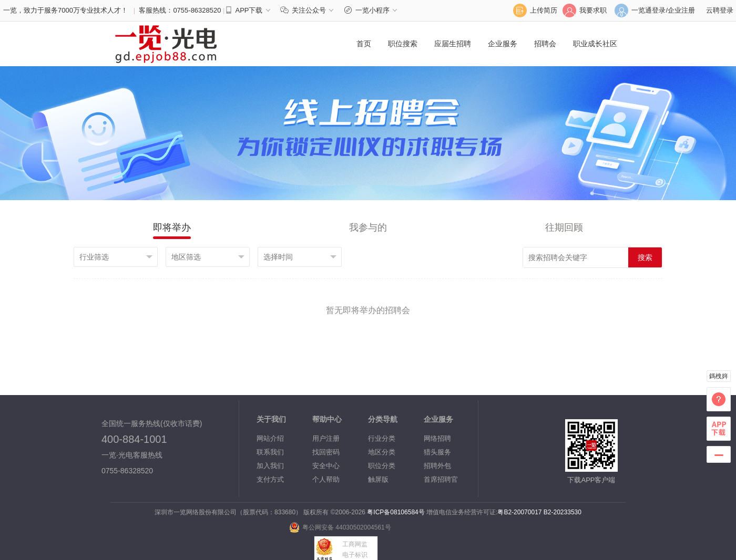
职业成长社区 (595, 44)
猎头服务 (437, 452)
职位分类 (382, 466)
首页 (364, 44)
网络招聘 (437, 438)
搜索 (645, 257)
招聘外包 (437, 466)
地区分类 (382, 452)
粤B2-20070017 (519, 512)
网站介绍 (270, 438)
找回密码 (326, 452)
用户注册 (326, 438)
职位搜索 (403, 44)
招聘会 (545, 44)
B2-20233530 (563, 512)
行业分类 (382, 438)
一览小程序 (372, 10)
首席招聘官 (441, 479)
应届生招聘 (453, 44)
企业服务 (503, 44)
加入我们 (270, 466)
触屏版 (378, 479)
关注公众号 (309, 10)
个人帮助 (326, 479)
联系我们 (270, 452)
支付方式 (270, 479)
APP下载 (249, 10)
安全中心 (326, 466)
